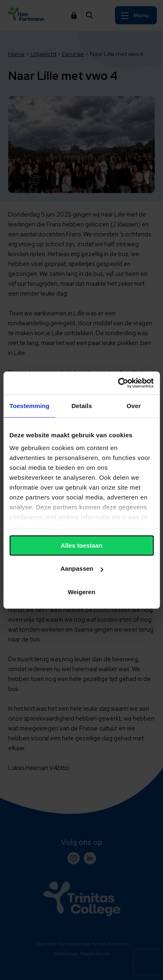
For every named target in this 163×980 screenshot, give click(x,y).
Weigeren (81, 592)
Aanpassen (82, 568)
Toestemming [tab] (30, 406)
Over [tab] (134, 406)
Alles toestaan (82, 545)
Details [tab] (82, 406)
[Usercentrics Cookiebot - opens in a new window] (118, 383)
